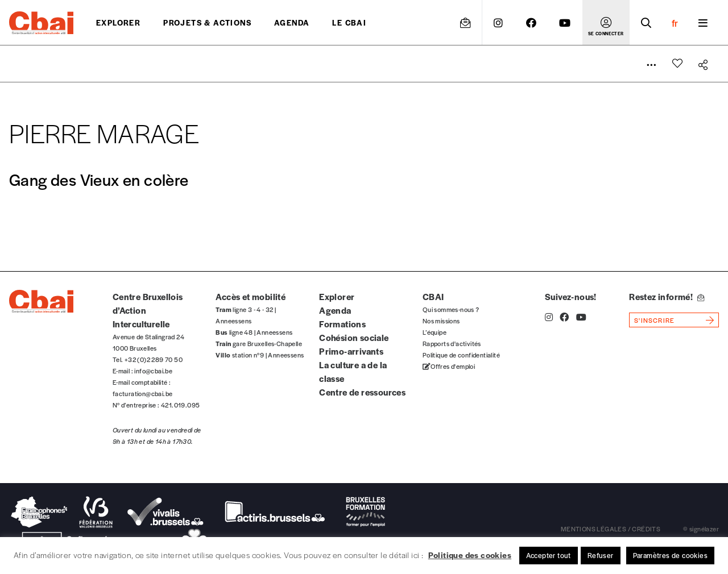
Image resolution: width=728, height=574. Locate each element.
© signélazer (701, 529)
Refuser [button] (601, 555)
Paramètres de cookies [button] (670, 555)
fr (675, 23)
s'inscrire (654, 320)
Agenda (292, 22)
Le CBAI (349, 22)
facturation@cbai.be (143, 393)
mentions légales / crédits (611, 529)
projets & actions (207, 22)
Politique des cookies (470, 555)
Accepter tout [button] (549, 555)
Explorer (118, 22)
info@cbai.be (153, 371)
